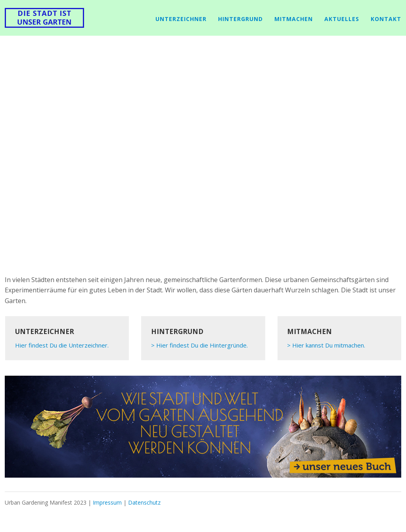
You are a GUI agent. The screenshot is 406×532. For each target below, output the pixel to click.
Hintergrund (240, 19)
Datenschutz (144, 502)
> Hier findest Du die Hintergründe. (199, 345)
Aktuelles (342, 19)
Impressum (107, 502)
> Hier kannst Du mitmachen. (326, 345)
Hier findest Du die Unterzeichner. (62, 345)
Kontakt (386, 19)
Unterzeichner (181, 19)
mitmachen (294, 19)
